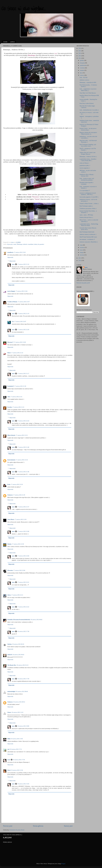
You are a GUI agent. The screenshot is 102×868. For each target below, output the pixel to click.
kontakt (5, 42)
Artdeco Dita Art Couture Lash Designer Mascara (87, 153)
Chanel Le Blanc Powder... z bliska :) (89, 204)
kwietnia (82, 247)
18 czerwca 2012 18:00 (23, 726)
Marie (9, 353)
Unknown (10, 495)
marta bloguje (11, 291)
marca (82, 250)
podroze (13, 42)
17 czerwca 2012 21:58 (18, 544)
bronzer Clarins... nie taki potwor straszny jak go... (88, 129)
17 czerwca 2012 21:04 (21, 291)
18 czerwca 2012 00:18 (18, 644)
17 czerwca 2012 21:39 (19, 495)
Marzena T (10, 342)
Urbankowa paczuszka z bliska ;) (88, 208)
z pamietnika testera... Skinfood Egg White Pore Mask (89, 225)
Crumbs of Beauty (12, 302)
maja (81, 245)
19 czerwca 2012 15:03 (23, 784)
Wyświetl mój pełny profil (83, 283)
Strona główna (38, 826)
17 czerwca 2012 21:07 (24, 302)
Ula (13, 321)
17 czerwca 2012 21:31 (16, 397)
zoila (9, 397)
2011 (80, 258)
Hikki (9, 739)
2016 (80, 48)
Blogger (63, 864)
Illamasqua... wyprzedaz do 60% (88, 82)
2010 (80, 260)
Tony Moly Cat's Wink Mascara (88, 93)
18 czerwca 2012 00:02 (36, 620)
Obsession (10, 570)
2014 (80, 53)
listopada (82, 63)
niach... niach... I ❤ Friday (86, 215)
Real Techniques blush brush (87, 232)
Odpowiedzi (12, 261)
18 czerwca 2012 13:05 (17, 739)
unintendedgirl (11, 691)
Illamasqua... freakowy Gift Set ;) (88, 157)
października (83, 65)
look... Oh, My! (84, 77)
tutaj (56, 53)
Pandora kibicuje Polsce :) (86, 217)
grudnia (82, 60)
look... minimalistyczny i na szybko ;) (89, 110)
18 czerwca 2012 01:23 (22, 665)
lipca (81, 73)
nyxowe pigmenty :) (85, 168)
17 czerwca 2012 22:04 (23, 556)
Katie (9, 484)
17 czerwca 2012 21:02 (20, 252)
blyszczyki (10, 244)
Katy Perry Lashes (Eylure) (87, 103)
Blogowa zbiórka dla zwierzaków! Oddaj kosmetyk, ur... (88, 133)
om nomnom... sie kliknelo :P (87, 239)
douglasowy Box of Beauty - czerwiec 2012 (87, 175)
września (82, 68)
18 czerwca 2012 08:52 (19, 702)
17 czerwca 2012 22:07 (20, 321)
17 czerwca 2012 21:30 (20, 386)
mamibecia (10, 252)
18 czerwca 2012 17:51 (16, 749)
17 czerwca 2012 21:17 (23, 374)
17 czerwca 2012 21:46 (23, 472)
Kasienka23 (11, 386)
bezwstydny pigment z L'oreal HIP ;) (89, 197)
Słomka (9, 544)
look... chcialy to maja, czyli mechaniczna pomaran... (87, 179)
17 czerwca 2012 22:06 (19, 570)
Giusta (9, 712)
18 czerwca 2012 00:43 (18, 655)
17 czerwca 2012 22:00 (23, 531)
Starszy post (68, 826)
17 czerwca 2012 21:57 (23, 507)
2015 (80, 51)
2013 (80, 56)
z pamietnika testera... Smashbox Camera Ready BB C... (88, 160)
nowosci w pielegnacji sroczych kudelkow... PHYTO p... (88, 194)
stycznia (82, 255)
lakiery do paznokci (39, 244)
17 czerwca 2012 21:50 (20, 519)
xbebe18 (10, 655)
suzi (8, 749)
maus (13, 264)
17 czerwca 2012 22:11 (17, 595)
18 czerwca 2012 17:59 (23, 679)
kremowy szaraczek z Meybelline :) (89, 242)
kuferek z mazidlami (28, 244)
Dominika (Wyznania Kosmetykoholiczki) (19, 620)
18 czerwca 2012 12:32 (17, 712)
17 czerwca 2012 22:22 (23, 607)
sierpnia (82, 70)
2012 (80, 58)
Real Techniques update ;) (86, 206)
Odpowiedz (10, 257)
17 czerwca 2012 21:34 (22, 460)
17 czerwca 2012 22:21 (23, 582)
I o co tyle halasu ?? (85, 191)
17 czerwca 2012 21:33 (22, 435)
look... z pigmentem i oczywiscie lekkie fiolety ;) (88, 90)
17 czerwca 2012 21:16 (23, 264)
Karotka (10, 407)
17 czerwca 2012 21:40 (23, 447)
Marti (9, 770)
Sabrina (10, 644)
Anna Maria (11, 519)
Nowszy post (8, 826)
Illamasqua (20, 244)
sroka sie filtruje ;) (84, 163)
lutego (82, 252)
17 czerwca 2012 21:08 (20, 342)
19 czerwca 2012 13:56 (17, 770)
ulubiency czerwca (84, 80)
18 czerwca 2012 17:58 (23, 631)
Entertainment (11, 460)
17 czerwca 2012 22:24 (23, 421)
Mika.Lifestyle (11, 435)
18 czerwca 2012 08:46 (22, 691)
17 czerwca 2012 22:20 (23, 330)
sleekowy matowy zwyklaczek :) (88, 234)
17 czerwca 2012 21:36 (17, 484)
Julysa (9, 595)
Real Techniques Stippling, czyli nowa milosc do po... (88, 145)
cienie (15, 244)
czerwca (82, 75)
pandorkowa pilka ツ (85, 165)
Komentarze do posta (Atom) (17, 830)
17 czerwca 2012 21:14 (17, 353)
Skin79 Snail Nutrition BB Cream (88, 237)
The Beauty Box (12, 665)
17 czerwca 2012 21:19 (23, 314)
